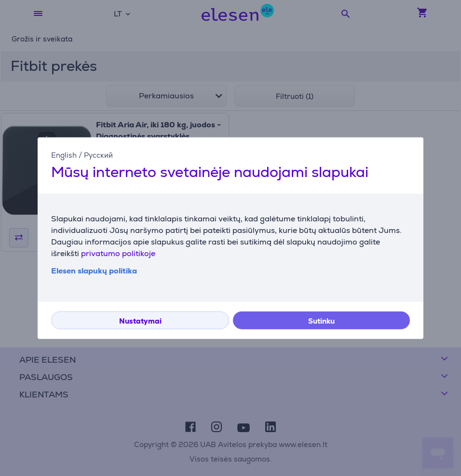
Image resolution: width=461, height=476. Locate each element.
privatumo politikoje (118, 253)
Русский (98, 155)
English (64, 155)
